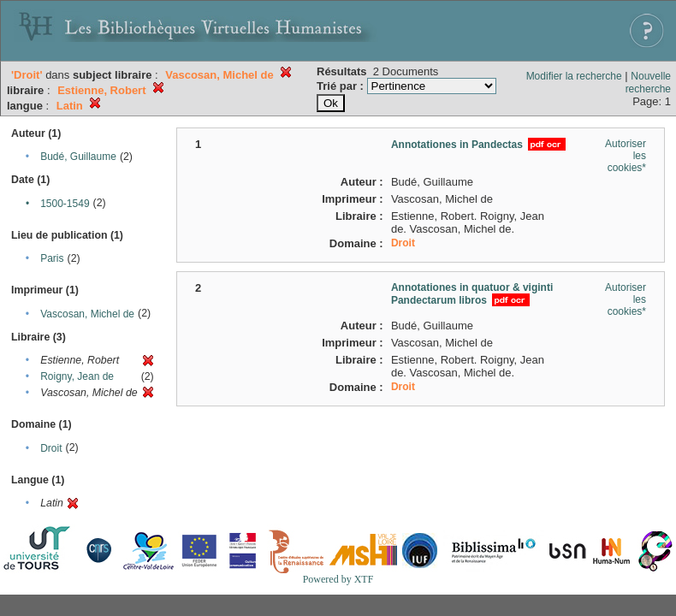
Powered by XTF (338, 579)
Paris (52, 258)
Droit (51, 448)
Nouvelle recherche (648, 83)
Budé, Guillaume (78, 157)
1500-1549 (65, 204)
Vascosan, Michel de (87, 314)
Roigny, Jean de (77, 376)
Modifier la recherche (574, 76)
